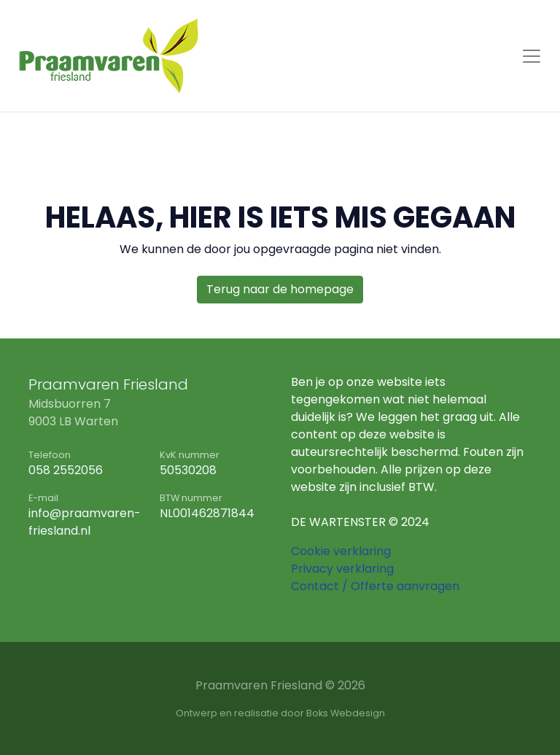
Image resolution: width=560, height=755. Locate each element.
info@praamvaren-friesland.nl (85, 522)
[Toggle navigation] (532, 56)
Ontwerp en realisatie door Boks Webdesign (280, 713)
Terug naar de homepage (280, 289)
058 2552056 (66, 470)
